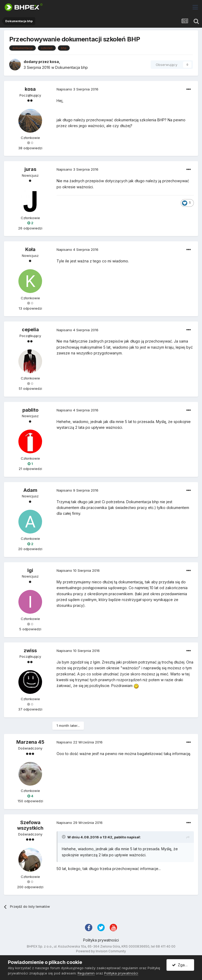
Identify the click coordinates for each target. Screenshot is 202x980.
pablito (30, 410)
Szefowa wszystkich (30, 825)
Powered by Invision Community (101, 951)
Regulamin (86, 973)
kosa (54, 62)
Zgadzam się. (183, 965)
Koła (30, 249)
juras (30, 169)
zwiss (30, 650)
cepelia (30, 330)
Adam (30, 490)
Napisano (77, 89)
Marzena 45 (30, 742)
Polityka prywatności (101, 940)
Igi (30, 570)
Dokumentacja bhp (72, 67)
